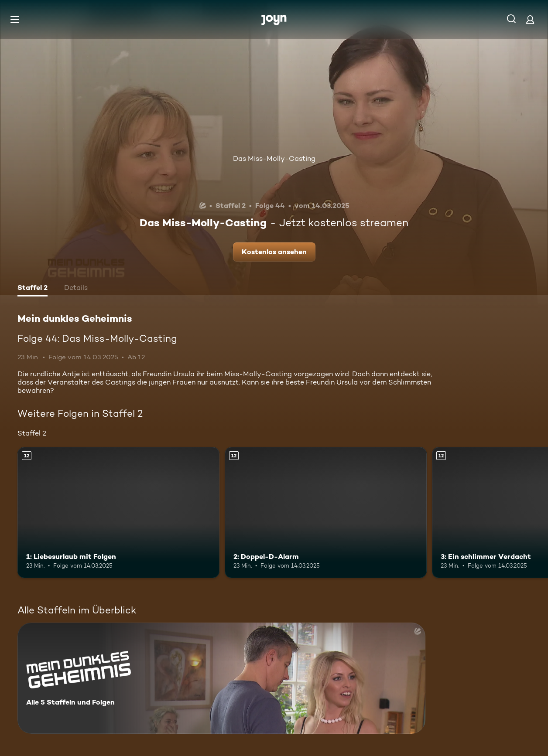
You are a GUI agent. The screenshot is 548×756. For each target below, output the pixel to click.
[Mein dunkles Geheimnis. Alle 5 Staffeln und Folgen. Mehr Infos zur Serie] (221, 678)
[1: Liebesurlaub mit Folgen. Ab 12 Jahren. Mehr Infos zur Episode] (118, 513)
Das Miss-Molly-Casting (274, 158)
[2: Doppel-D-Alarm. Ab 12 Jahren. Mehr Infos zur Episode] (326, 513)
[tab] (33, 289)
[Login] (530, 19)
